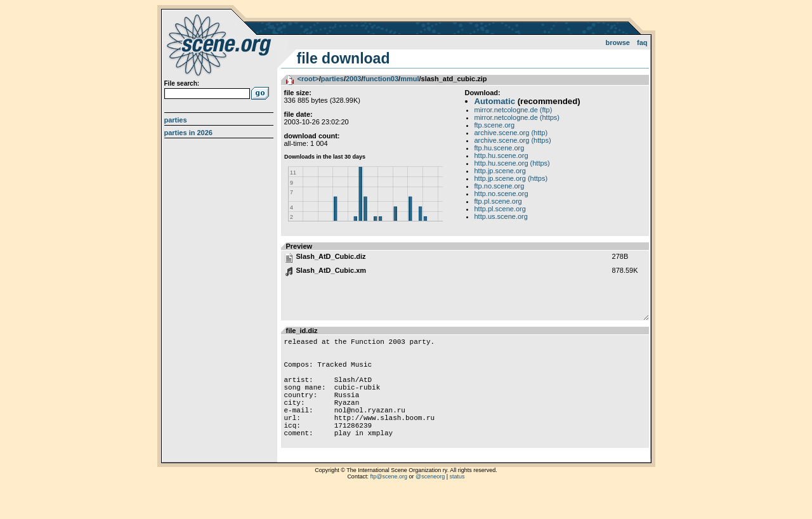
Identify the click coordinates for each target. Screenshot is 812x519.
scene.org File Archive (220, 44)
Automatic (495, 101)
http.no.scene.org (501, 194)
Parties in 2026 (188, 133)
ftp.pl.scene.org (498, 201)
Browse (618, 43)
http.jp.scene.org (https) (511, 178)
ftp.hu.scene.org (500, 148)
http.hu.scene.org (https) (512, 163)
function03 (381, 79)
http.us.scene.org (501, 216)
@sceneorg (430, 503)
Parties (176, 120)
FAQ (642, 43)
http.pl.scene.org (500, 209)
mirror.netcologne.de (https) (517, 117)
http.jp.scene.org (500, 171)
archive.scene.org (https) (513, 140)
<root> (308, 79)
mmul (409, 79)
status (457, 503)
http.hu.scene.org (501, 155)
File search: (182, 83)
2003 (353, 79)
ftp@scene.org (389, 503)
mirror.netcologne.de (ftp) (514, 110)
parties (332, 79)
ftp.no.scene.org (500, 186)
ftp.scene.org (495, 125)
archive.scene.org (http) (511, 133)
